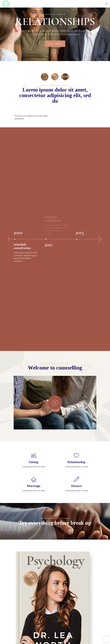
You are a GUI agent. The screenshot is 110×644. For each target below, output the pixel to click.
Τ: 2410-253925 (21, 596)
